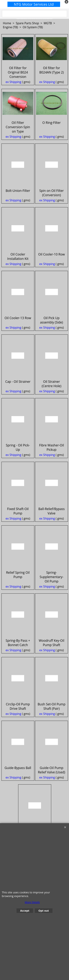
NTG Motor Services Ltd (34, 4)
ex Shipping (13, 95)
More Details (32, 902)
